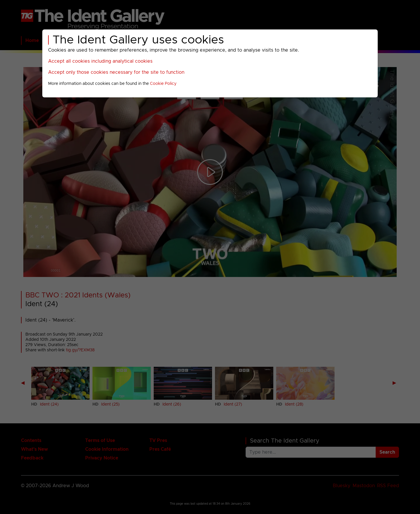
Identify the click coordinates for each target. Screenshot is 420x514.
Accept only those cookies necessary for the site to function (116, 72)
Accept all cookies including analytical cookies (100, 61)
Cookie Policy (163, 84)
